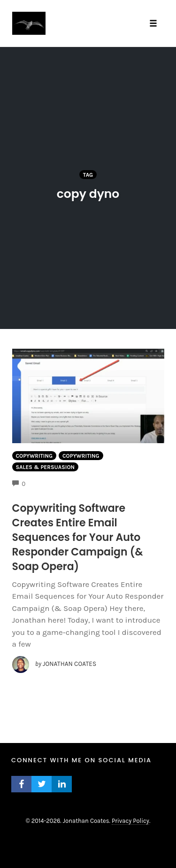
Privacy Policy (130, 821)
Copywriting (34, 456)
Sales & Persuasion (46, 467)
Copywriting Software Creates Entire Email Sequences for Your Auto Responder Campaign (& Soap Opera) (78, 537)
